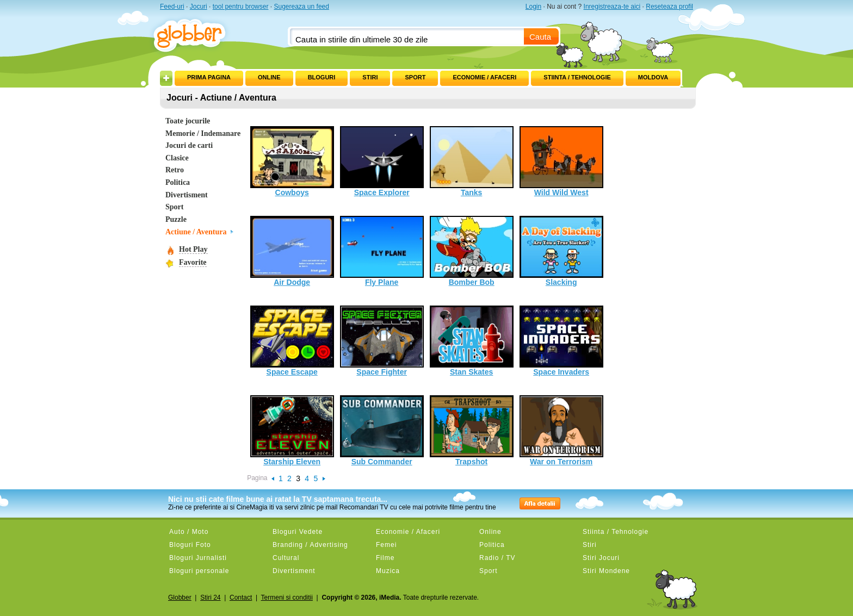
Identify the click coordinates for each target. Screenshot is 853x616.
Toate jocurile (188, 121)
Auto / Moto (189, 532)
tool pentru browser (241, 7)
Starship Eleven (292, 431)
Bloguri (322, 77)
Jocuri (199, 7)
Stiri (370, 77)
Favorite (193, 262)
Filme (385, 558)
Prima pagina (209, 77)
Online (269, 77)
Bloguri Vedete (298, 532)
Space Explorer (382, 161)
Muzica (388, 571)
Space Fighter (382, 341)
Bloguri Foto (190, 545)
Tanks (472, 161)
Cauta (540, 37)
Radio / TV (497, 558)
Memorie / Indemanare (203, 133)
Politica (178, 182)
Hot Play (193, 249)
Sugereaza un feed (301, 7)
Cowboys (292, 161)
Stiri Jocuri (601, 558)
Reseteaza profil (669, 7)
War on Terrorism (561, 431)
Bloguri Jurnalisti (198, 558)
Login (533, 7)
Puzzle (176, 219)
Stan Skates (472, 341)
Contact (241, 598)
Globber (180, 598)
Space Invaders (561, 341)
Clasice (177, 158)
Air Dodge (292, 251)
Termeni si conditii (287, 598)
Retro (175, 170)
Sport (415, 77)
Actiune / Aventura (196, 232)
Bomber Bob (472, 251)
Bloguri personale (199, 571)
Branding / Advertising (310, 545)
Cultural (286, 558)
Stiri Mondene (606, 571)
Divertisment (187, 195)
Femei (386, 545)
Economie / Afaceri (484, 77)
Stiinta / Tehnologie (577, 77)
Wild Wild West (561, 161)
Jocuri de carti (189, 145)
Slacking (561, 251)
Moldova (653, 77)
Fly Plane (382, 251)
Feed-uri (172, 7)
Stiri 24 (210, 598)
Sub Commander (382, 431)
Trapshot (472, 431)
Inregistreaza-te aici (612, 7)
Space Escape (292, 341)
